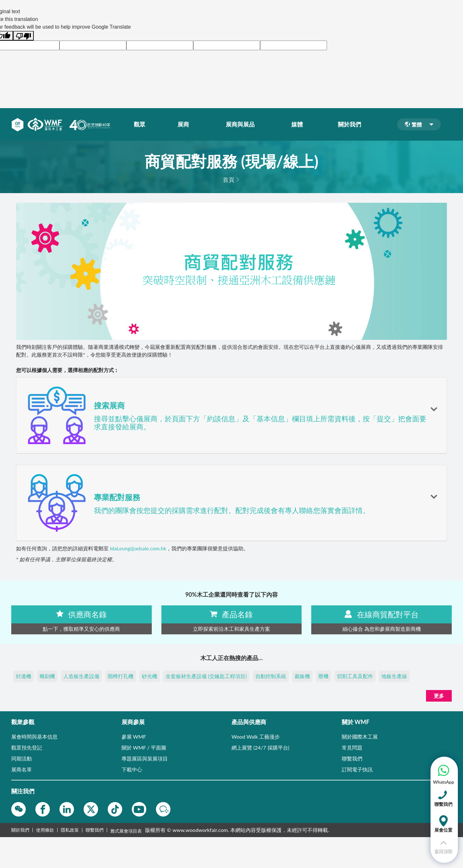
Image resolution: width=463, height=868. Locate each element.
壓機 (323, 676)
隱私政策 (70, 830)
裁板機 (302, 676)
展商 (185, 125)
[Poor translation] (23, 36)
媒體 (298, 125)
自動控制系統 (271, 676)
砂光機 (150, 676)
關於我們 (351, 125)
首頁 (229, 180)
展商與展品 (241, 125)
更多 (439, 696)
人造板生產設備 (81, 676)
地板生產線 (394, 676)
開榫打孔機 (121, 676)
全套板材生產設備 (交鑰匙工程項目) (206, 676)
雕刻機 (47, 676)
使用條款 (45, 830)
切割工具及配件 (355, 676)
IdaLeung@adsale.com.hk (138, 548)
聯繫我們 (95, 830)
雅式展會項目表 (126, 830)
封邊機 (23, 676)
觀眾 (141, 125)
